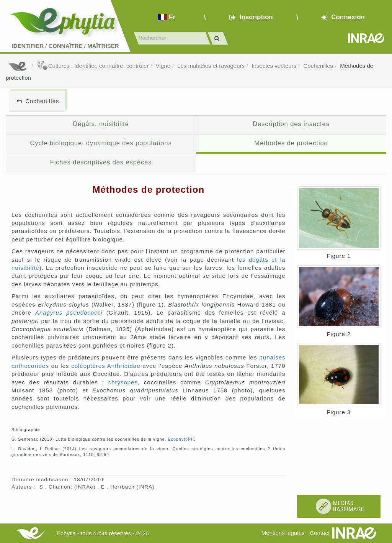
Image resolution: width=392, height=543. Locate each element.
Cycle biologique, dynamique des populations (101, 143)
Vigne (163, 66)
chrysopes (123, 382)
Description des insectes (291, 124)
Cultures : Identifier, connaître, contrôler (93, 66)
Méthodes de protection (291, 143)
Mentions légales (283, 533)
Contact (320, 533)
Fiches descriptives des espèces (101, 162)
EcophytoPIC (182, 439)
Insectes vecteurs (274, 66)
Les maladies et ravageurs (211, 66)
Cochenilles (318, 66)
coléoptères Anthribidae (106, 366)
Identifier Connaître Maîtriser (65, 46)
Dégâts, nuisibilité (101, 124)
